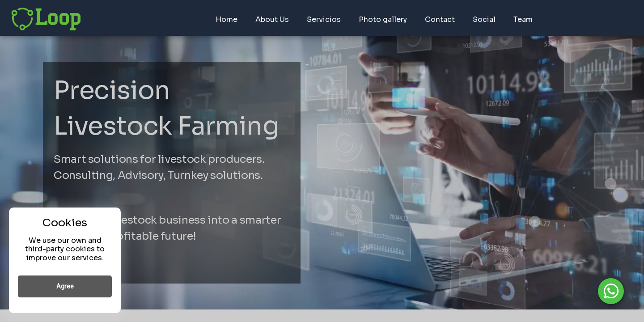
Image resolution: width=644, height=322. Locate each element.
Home (227, 19)
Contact (440, 19)
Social (484, 19)
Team (523, 19)
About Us (272, 19)
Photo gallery (383, 19)
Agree (65, 286)
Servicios (324, 19)
